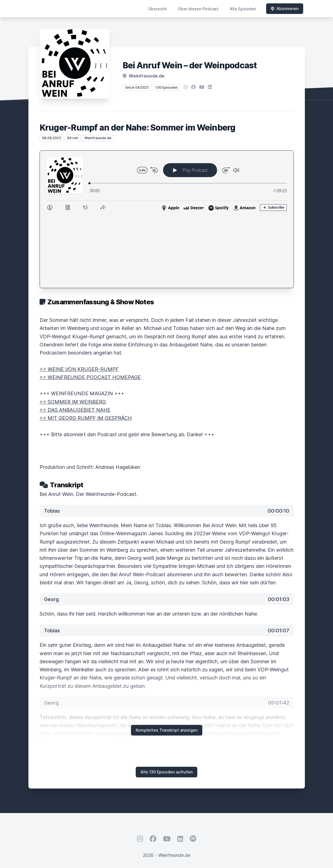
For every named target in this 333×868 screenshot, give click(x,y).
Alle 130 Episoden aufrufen (166, 699)
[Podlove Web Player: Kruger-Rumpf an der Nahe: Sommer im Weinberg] (167, 183)
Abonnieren (285, 9)
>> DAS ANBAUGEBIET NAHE (75, 337)
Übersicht (158, 9)
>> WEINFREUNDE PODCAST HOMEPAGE (90, 305)
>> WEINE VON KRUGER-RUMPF (79, 297)
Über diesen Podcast (198, 9)
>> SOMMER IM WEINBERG (73, 329)
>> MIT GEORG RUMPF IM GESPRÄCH (86, 345)
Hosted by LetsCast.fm (166, 803)
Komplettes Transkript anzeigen (167, 658)
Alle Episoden (243, 9)
